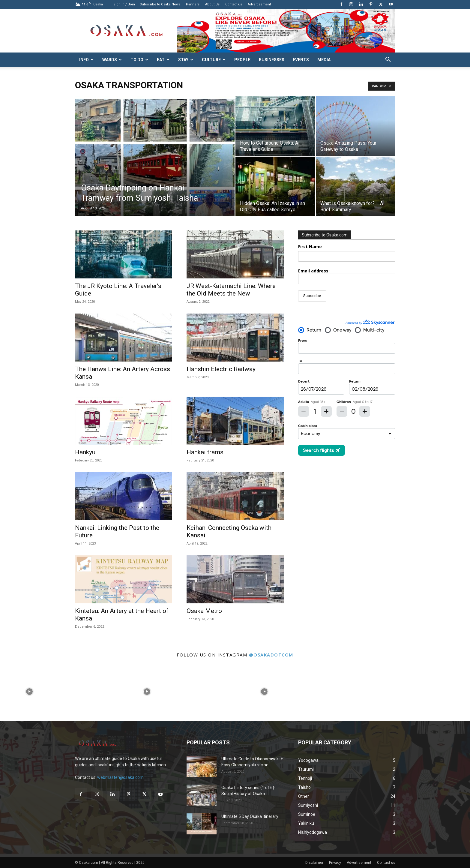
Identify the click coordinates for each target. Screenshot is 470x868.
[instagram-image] (29, 692)
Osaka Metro (204, 611)
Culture (214, 60)
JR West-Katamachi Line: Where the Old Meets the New (231, 290)
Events (301, 60)
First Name (310, 246)
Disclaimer (314, 863)
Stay (186, 60)
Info (86, 60)
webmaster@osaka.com (120, 777)
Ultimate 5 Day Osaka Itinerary (250, 816)
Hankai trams (205, 452)
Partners (193, 4)
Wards (112, 60)
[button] (388, 60)
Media (324, 60)
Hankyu (85, 452)
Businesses (272, 60)
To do (139, 60)
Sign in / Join (124, 4)
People (242, 60)
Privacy (335, 863)
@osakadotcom (271, 655)
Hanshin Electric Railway (221, 369)
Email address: (347, 276)
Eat (163, 60)
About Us (212, 4)
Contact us (234, 4)
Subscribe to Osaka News (160, 4)
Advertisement (259, 4)
